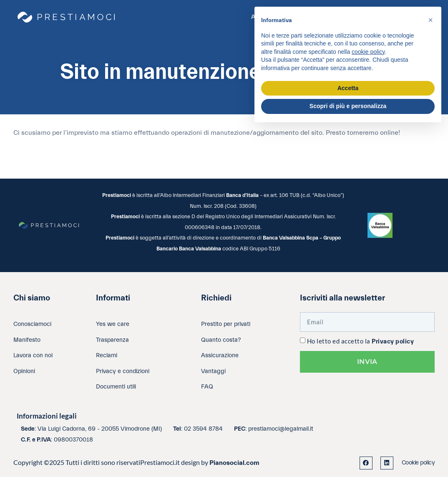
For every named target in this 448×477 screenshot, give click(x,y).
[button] (430, 20)
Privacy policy (393, 342)
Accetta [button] (348, 88)
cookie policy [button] (368, 52)
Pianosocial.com (234, 463)
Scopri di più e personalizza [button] (348, 106)
